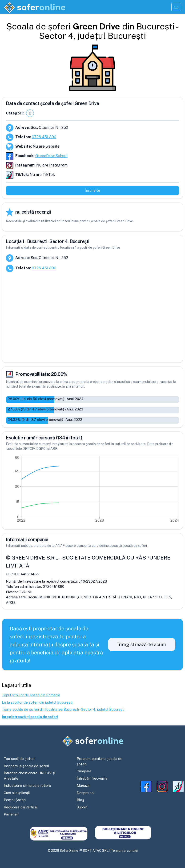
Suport (82, 807)
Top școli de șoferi (19, 759)
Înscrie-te (93, 191)
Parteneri (11, 814)
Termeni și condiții (124, 851)
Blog (80, 800)
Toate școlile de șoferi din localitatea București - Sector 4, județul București (63, 709)
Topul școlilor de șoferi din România (31, 695)
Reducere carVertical (21, 807)
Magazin (84, 785)
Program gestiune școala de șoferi (100, 761)
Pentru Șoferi (15, 800)
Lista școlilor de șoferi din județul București (37, 702)
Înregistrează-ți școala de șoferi (30, 717)
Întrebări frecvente (92, 778)
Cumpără (84, 771)
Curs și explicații (17, 793)
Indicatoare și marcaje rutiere (27, 785)
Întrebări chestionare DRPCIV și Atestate (29, 776)
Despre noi (86, 793)
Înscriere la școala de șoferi (26, 766)
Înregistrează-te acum (142, 645)
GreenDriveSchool (51, 156)
